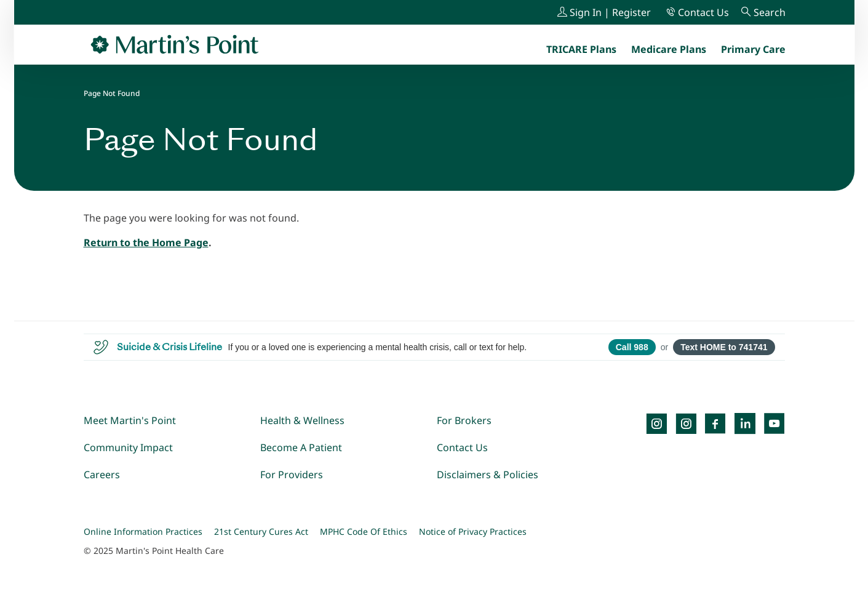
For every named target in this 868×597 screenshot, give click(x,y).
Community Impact (128, 447)
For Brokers (464, 420)
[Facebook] (715, 423)
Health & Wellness (302, 420)
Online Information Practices (143, 531)
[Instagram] (686, 423)
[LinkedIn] (745, 423)
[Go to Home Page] (175, 44)
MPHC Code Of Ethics (364, 531)
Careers (102, 475)
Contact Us (462, 447)
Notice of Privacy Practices (473, 531)
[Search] (763, 12)
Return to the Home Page (146, 242)
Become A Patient (301, 447)
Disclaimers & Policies (488, 475)
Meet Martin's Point (130, 420)
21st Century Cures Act (261, 531)
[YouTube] (774, 423)
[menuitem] (753, 49)
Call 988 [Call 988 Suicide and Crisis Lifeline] (632, 347)
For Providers (292, 475)
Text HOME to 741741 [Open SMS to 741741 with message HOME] (724, 347)
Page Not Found (112, 93)
